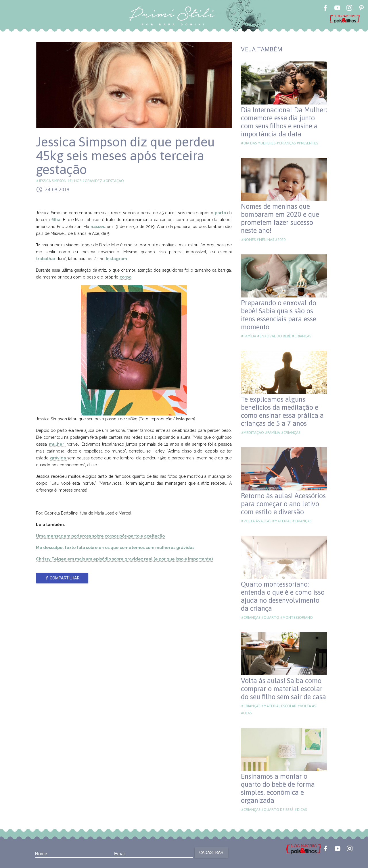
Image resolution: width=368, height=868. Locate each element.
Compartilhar (62, 578)
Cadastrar (211, 852)
